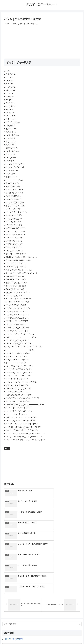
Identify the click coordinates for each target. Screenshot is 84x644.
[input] (42, 571)
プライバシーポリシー (49, 638)
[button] (80, 571)
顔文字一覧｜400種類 (14, 586)
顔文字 (7, 449)
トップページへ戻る (34, 638)
